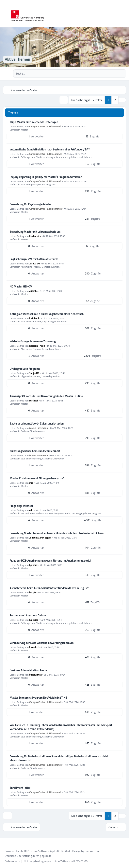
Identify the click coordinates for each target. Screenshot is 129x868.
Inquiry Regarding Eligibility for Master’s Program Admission (46, 177)
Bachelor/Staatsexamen (33, 431)
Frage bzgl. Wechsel (21, 506)
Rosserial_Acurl (37, 346)
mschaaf (34, 400)
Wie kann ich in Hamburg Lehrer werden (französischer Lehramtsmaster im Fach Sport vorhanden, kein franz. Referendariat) (61, 727)
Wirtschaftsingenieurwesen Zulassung (33, 341)
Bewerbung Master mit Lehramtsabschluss (35, 232)
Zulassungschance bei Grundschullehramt (35, 451)
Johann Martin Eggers (40, 538)
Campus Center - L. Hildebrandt (45, 126)
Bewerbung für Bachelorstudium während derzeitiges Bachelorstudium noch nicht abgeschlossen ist (59, 758)
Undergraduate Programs (25, 369)
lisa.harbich (35, 236)
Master (24, 130)
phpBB (24, 851)
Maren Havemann (39, 428)
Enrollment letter (20, 788)
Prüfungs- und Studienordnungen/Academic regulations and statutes (56, 157)
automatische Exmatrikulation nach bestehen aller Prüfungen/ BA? (50, 149)
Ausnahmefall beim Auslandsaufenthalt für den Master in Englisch (49, 588)
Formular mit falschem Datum (28, 615)
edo (31, 510)
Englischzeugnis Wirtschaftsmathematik (34, 259)
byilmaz (33, 565)
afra (31, 483)
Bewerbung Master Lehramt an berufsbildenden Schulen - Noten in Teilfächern (57, 533)
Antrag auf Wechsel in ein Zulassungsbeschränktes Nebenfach (47, 314)
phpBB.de (46, 856)
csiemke (33, 291)
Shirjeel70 (34, 373)
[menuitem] (12, 861)
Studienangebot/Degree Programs (38, 184)
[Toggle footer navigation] (5, 841)
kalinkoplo (35, 318)
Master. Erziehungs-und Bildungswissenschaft (37, 478)
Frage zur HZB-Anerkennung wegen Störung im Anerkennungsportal (50, 561)
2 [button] (115, 100)
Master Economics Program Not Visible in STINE (38, 698)
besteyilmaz (35, 675)
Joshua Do (35, 263)
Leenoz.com (92, 851)
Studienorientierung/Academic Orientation (43, 458)
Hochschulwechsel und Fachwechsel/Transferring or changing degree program (61, 513)
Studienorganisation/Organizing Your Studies (44, 321)
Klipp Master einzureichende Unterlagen (34, 122)
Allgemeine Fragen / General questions (41, 267)
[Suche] (115, 74)
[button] (122, 100)
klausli (32, 647)
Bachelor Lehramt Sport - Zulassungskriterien (37, 424)
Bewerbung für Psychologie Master (31, 204)
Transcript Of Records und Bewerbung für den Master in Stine (46, 396)
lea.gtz (32, 592)
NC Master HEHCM (21, 287)
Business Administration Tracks (28, 670)
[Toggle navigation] (124, 14)
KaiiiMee (34, 620)
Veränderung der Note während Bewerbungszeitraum (42, 643)
